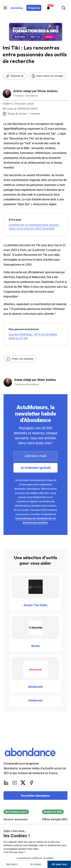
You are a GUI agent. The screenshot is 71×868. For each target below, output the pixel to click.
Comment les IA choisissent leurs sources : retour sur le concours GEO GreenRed (34, 227)
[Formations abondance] (48, 8)
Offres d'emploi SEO (55, 819)
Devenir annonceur (16, 819)
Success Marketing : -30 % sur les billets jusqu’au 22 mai (33, 336)
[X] (23, 783)
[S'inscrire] (34, 8)
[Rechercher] (64, 8)
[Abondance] (17, 8)
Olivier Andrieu (47, 91)
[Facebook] (32, 783)
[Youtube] (15, 783)
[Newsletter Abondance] (35, 796)
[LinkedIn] (6, 783)
